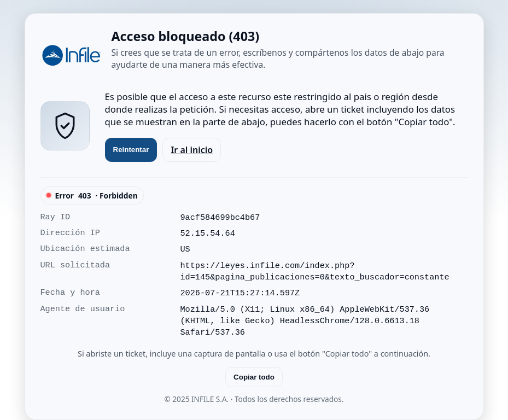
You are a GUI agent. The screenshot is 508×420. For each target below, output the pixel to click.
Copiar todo (254, 377)
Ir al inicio (192, 150)
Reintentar (131, 150)
